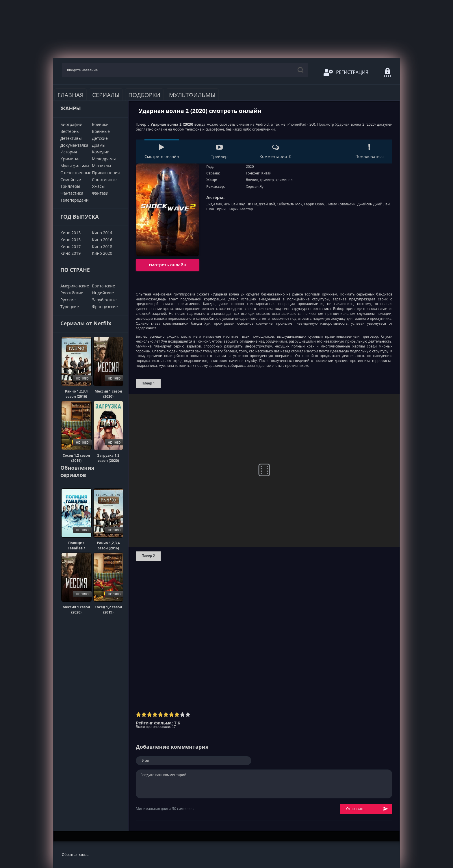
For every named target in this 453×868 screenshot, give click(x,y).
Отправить (367, 809)
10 (188, 714)
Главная (70, 95)
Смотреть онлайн (162, 152)
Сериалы (106, 95)
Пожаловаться (370, 152)
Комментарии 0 (275, 152)
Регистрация (346, 72)
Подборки (144, 95)
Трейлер (219, 152)
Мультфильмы (192, 95)
